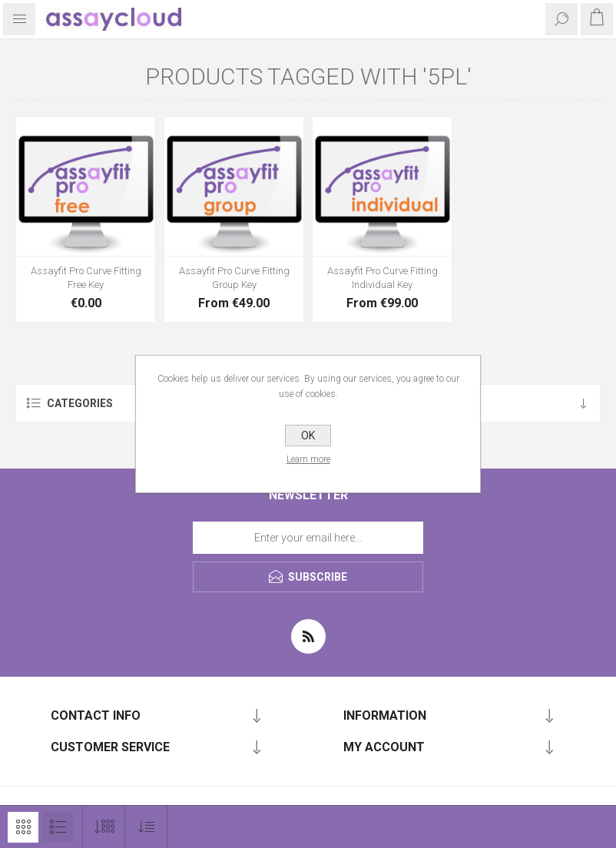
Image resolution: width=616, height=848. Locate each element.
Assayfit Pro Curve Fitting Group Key (234, 278)
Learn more (308, 459)
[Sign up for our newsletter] (308, 538)
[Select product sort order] (146, 827)
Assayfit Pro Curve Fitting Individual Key (383, 278)
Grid (23, 827)
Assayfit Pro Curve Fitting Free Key (86, 278)
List (58, 827)
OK (308, 436)
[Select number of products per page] (104, 827)
